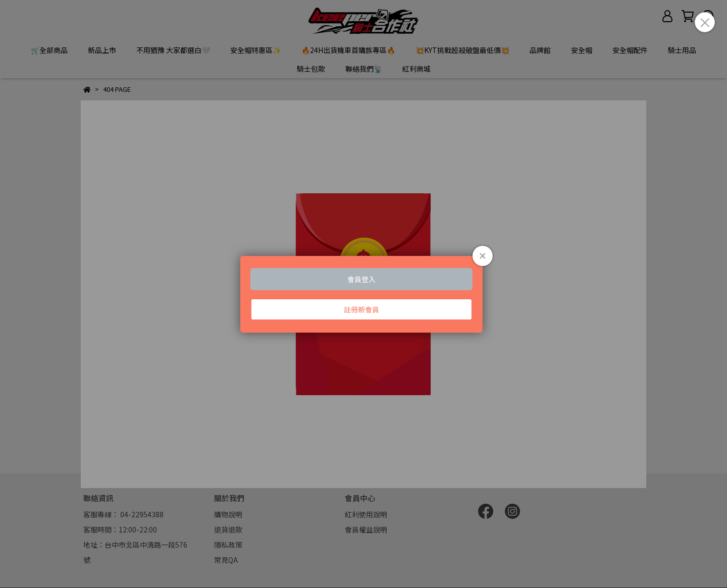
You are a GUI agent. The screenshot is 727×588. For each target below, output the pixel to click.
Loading (363, 294)
